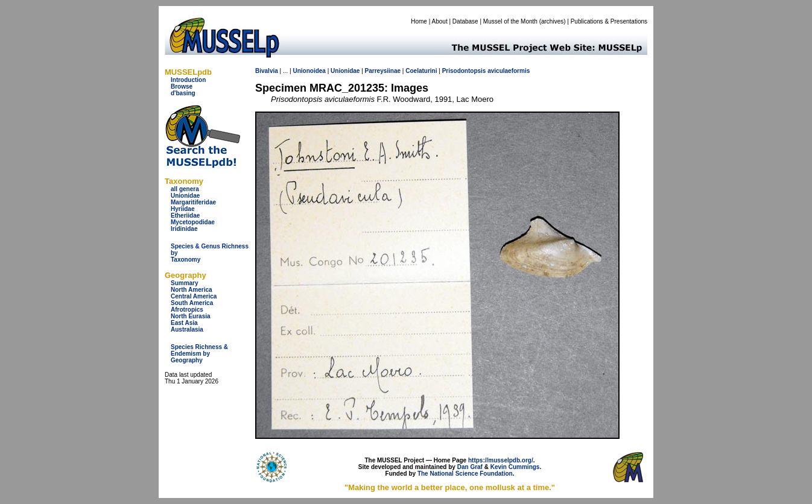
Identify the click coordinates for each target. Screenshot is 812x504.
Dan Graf (470, 467)
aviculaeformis (509, 71)
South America (192, 303)
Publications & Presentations (609, 21)
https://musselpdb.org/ (501, 460)
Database (465, 21)
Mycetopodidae (193, 222)
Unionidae (185, 196)
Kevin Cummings (515, 467)
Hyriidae (182, 209)
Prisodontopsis (464, 71)
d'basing (183, 93)
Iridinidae (184, 229)
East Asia (184, 323)
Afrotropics (187, 310)
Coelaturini (421, 71)
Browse (182, 87)
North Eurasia (191, 316)
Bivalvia (267, 71)
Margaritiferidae (193, 202)
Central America (194, 296)
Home (419, 21)
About (440, 21)
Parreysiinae (383, 71)
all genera (185, 189)
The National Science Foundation (465, 474)
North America (192, 290)
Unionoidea (309, 71)
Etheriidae (185, 216)
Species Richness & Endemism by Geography (199, 354)
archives (552, 21)
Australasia (187, 329)
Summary (185, 283)
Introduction (188, 80)
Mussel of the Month (510, 21)
